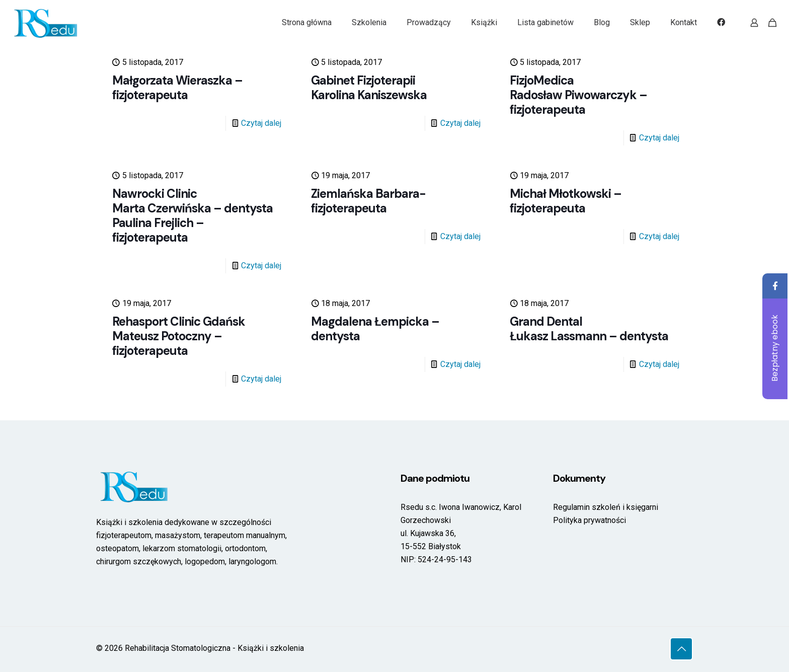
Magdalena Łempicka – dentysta (375, 329)
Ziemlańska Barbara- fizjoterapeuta (368, 201)
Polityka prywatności (589, 520)
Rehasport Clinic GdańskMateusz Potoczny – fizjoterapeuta (179, 336)
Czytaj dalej (261, 123)
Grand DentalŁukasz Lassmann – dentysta (589, 329)
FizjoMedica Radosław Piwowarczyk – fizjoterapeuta (578, 95)
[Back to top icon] (681, 649)
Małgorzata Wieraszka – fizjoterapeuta (177, 88)
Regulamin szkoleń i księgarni (606, 507)
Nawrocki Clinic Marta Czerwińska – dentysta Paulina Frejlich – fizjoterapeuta (192, 215)
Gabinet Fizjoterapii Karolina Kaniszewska (369, 88)
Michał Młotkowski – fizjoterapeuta (566, 201)
